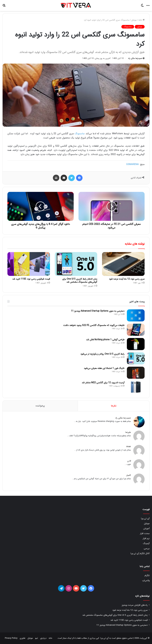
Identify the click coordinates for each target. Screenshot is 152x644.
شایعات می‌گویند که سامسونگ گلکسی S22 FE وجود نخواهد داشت (94, 325)
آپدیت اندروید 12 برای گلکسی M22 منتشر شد (103, 383)
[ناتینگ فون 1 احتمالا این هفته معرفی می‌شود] (136, 373)
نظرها (114, 406)
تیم (37, 638)
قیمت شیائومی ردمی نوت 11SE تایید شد (31, 279)
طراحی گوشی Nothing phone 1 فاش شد (105, 340)
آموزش (146, 529)
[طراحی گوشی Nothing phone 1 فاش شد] (136, 344)
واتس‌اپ (146, 581)
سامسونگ (128, 27)
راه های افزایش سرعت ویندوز (135, 605)
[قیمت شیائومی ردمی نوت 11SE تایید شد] (29, 264)
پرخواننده (40, 406)
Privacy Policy (11, 638)
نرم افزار (146, 538)
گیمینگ (146, 543)
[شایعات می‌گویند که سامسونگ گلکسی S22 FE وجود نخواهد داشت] (136, 330)
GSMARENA (132, 164)
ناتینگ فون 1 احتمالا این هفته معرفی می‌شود (104, 368)
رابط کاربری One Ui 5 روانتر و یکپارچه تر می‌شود (102, 354)
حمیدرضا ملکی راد (135, 58)
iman (129, 447)
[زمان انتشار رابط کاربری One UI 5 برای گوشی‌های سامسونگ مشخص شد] (76, 264)
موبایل (134, 20)
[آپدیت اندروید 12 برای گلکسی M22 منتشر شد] (136, 387)
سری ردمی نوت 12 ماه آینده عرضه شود (127, 279)
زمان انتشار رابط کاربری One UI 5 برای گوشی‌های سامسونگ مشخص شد (80, 280)
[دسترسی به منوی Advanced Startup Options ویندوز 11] (136, 315)
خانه (142, 20)
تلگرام (147, 576)
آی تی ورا (145, 519)
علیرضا (128, 432)
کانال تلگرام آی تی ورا (140, 553)
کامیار (129, 475)
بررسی (147, 548)
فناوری (22, 638)
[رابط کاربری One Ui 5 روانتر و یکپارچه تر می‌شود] (136, 358)
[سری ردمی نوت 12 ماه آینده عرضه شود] (123, 264)
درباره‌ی (43, 638)
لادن (129, 461)
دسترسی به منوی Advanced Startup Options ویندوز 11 (98, 311)
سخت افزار (145, 534)
